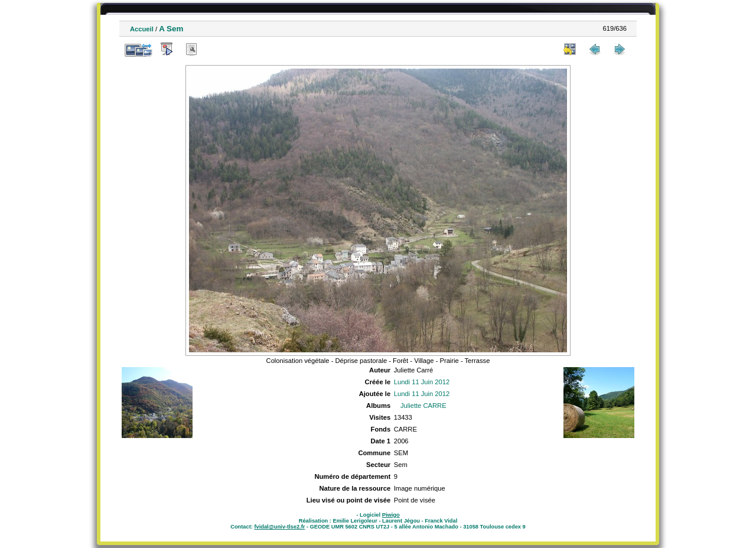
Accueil (142, 29)
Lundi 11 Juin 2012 (422, 382)
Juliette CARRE (423, 406)
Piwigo (391, 515)
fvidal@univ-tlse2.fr (279, 527)
